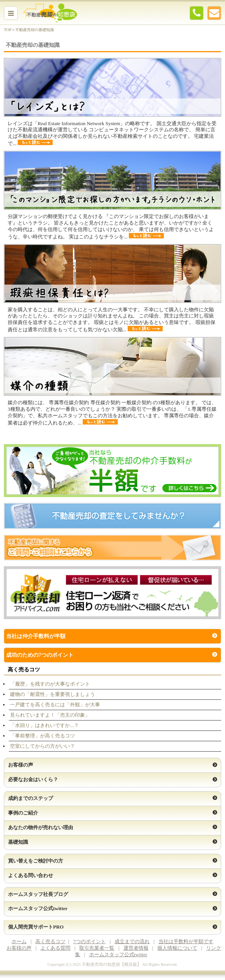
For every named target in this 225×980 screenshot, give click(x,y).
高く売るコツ (50, 941)
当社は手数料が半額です (186, 941)
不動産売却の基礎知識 (35, 30)
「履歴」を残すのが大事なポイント (50, 684)
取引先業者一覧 (97, 948)
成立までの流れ (132, 941)
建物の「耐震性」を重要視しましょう (52, 694)
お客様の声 (19, 948)
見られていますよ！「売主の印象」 (50, 715)
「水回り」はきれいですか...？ (44, 725)
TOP (7, 30)
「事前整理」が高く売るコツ (42, 736)
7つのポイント (89, 941)
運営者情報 (136, 948)
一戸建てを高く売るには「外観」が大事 (55, 705)
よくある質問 (55, 948)
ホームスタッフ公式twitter (118, 954)
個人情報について (177, 948)
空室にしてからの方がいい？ (42, 746)
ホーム (19, 941)
